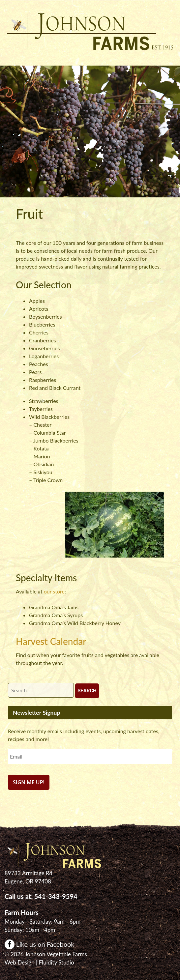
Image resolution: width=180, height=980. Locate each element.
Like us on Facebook (40, 944)
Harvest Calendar (51, 641)
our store (54, 591)
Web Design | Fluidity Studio (39, 962)
